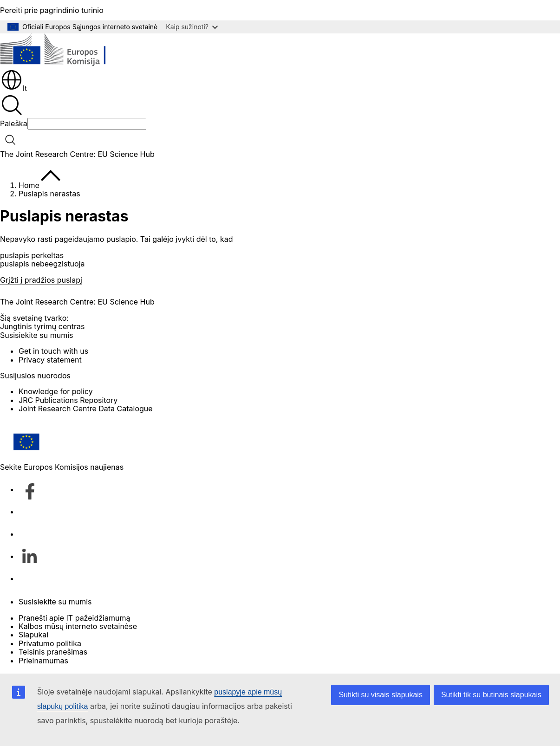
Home (29, 185)
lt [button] (14, 88)
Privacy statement (50, 360)
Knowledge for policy (56, 391)
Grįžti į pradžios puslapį (41, 280)
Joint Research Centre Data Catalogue (86, 409)
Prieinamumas (43, 661)
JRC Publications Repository (68, 400)
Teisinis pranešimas (53, 652)
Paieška (14, 123)
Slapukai (33, 635)
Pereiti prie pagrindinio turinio (52, 10)
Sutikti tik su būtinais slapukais (491, 695)
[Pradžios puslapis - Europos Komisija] (68, 51)
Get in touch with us (53, 351)
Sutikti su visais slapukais (381, 695)
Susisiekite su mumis (55, 602)
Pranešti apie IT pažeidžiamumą (74, 618)
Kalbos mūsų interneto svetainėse (78, 626)
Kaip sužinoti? (192, 27)
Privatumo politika (50, 643)
